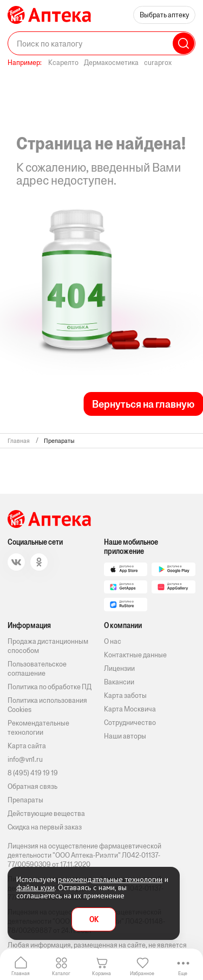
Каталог (61, 973)
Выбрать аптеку (164, 15)
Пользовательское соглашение (37, 669)
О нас (113, 641)
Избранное (142, 973)
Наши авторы (125, 736)
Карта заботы (125, 695)
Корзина (101, 973)
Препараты (25, 800)
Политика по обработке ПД (50, 687)
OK (94, 920)
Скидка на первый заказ (45, 827)
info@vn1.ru (25, 759)
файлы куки (35, 887)
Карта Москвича (130, 709)
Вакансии (119, 682)
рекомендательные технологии (110, 879)
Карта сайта (27, 746)
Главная (21, 973)
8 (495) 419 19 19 (33, 773)
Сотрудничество (130, 723)
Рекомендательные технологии (38, 728)
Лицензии (119, 668)
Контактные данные (135, 655)
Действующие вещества (46, 814)
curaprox (158, 63)
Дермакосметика (111, 63)
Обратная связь (32, 786)
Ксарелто (63, 63)
